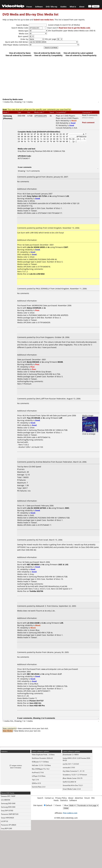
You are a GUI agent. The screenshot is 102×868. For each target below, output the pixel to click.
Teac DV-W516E (34, 418)
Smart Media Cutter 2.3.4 (72, 789)
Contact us (49, 798)
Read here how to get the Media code (74, 28)
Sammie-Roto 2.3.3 (39, 787)
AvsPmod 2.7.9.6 (38, 772)
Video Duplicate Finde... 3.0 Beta (43, 755)
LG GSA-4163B (33, 623)
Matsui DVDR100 (34, 308)
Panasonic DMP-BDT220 (10, 814)
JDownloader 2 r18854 (71, 755)
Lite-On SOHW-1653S (36, 247)
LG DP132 (5, 821)
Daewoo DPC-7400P (8, 796)
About (82, 7)
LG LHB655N (6, 800)
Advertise (79, 798)
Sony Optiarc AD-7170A (37, 196)
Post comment (88, 122)
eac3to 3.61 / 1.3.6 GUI (71, 764)
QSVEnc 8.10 (36, 783)
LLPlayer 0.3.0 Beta (39, 776)
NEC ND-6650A (33, 564)
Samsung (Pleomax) (8, 117)
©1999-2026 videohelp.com (66, 818)
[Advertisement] (51, 77)
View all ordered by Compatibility (48, 55)
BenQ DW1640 (33, 362)
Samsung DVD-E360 (8, 807)
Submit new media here (44, 20)
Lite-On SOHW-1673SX (37, 508)
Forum (29, 7)
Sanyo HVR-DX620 (7, 818)
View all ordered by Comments (18, 55)
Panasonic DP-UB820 (9, 825)
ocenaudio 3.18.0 (69, 768)
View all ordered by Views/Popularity (81, 55)
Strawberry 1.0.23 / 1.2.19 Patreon (75, 775)
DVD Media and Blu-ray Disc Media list (30, 14)
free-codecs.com (70, 813)
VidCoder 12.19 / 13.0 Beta (41, 765)
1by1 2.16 (35, 780)
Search (40, 798)
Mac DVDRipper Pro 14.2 (41, 769)
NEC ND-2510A (33, 674)
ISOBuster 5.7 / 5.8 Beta (40, 762)
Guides (63, 7)
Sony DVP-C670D (7, 811)
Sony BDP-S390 (7, 828)
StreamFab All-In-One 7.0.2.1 (73, 785)
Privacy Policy (61, 798)
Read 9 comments (90, 115)
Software (39, 7)
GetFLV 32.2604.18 (69, 782)
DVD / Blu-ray (51, 7)
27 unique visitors (16, 765)
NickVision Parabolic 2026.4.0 (42, 758)
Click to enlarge (90, 433)
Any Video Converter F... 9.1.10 (74, 771)
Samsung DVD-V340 (8, 803)
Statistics (64, 800)
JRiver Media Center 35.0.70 (73, 778)
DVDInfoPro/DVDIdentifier (48, 132)
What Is (73, 7)
